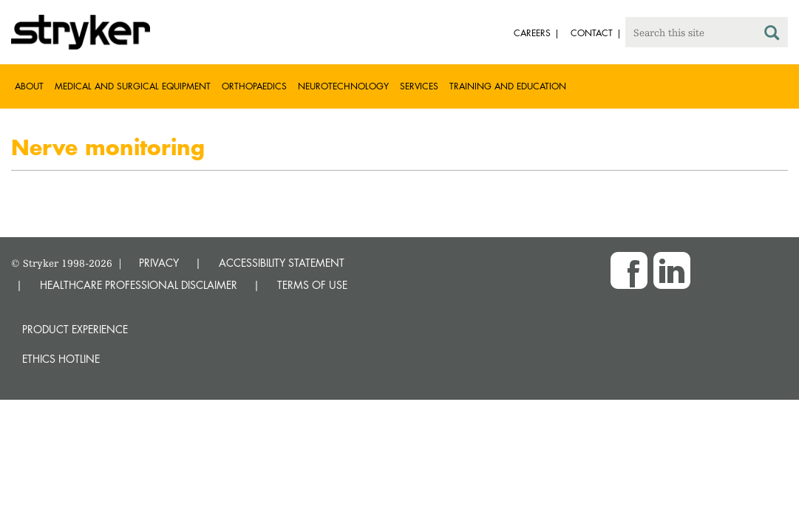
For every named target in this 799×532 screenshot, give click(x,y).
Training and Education (508, 86)
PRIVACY (159, 263)
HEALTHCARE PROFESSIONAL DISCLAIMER (139, 285)
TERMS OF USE (312, 285)
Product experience (75, 329)
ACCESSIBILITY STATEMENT (282, 263)
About (29, 86)
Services (419, 86)
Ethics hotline (61, 359)
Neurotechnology (343, 86)
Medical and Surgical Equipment (133, 86)
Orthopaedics (254, 86)
